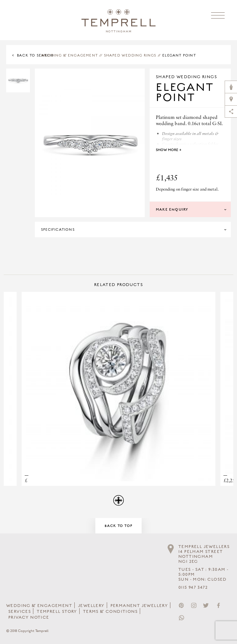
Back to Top (118, 526)
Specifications (58, 229)
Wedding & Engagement (69, 55)
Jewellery (91, 606)
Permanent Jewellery (139, 606)
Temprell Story (57, 612)
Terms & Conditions (110, 612)
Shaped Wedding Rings (130, 55)
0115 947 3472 (193, 587)
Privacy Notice (29, 617)
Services (20, 612)
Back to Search (35, 55)
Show (169, 150)
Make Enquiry (172, 209)
